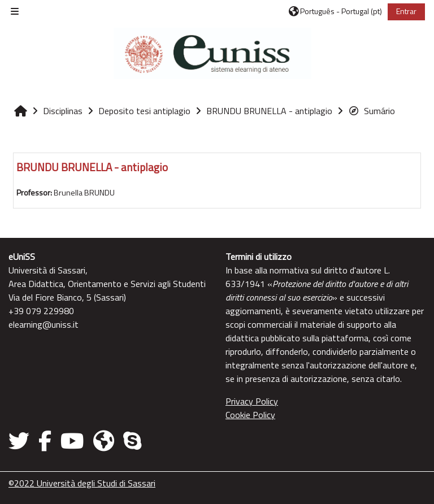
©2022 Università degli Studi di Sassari (82, 483)
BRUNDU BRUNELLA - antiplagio (92, 167)
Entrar (406, 11)
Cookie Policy (250, 415)
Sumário (372, 111)
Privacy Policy (252, 401)
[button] (335, 11)
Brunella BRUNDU (84, 193)
